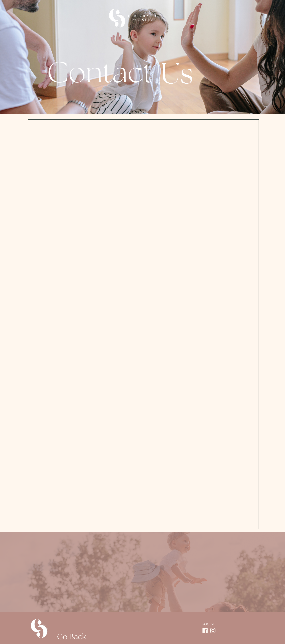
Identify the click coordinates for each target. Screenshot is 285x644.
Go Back (72, 639)
